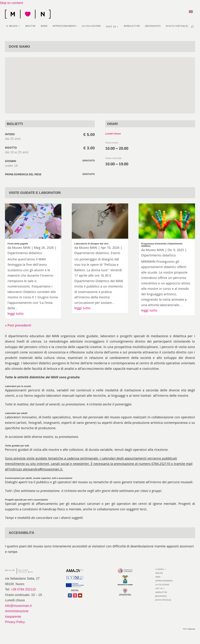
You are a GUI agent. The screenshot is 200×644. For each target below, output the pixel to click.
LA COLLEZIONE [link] (91, 26)
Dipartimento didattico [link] (25, 253)
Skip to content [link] (12, 3)
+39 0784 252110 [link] (23, 589)
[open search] (192, 27)
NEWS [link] (44, 26)
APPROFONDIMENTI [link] (65, 26)
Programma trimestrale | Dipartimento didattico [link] (162, 245)
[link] (191, 11)
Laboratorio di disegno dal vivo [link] (91, 244)
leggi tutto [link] (16, 313)
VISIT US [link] (111, 27)
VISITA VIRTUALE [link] (177, 26)
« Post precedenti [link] (18, 325)
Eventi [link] (115, 253)
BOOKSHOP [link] (153, 26)
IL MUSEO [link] (12, 26)
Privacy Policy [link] (15, 622)
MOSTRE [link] (30, 26)
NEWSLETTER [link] (132, 26)
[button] (70, 595)
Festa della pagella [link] (18, 244)
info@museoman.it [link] (18, 606)
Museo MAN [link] (21, 248)
